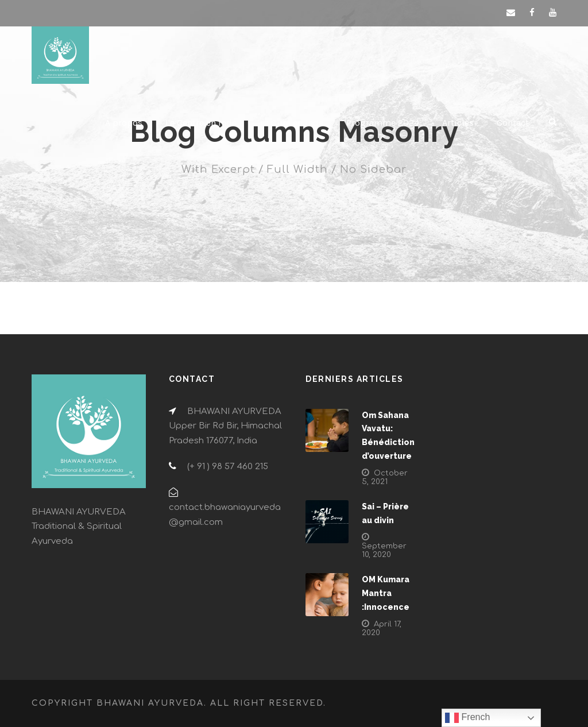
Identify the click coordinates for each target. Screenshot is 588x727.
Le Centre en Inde (201, 123)
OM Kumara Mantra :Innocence (386, 593)
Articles (458, 123)
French (467, 718)
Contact (513, 123)
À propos (124, 123)
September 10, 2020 (384, 550)
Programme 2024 (383, 123)
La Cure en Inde (291, 123)
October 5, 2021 (385, 477)
